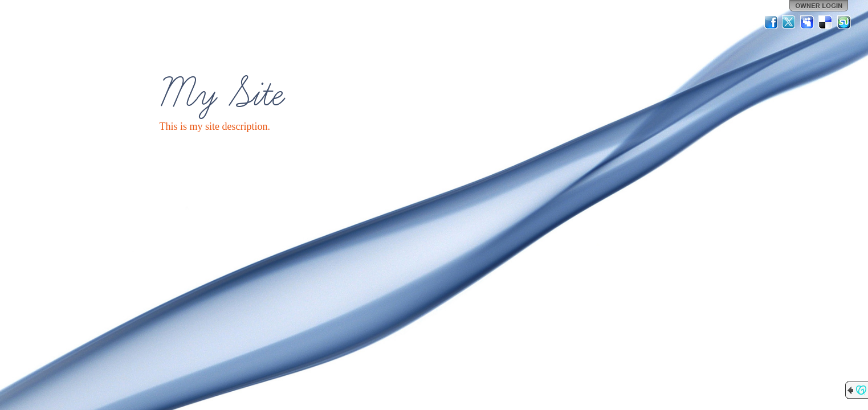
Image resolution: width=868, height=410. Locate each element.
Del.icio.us (826, 22)
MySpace (808, 22)
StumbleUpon (844, 22)
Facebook (771, 22)
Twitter (789, 22)
